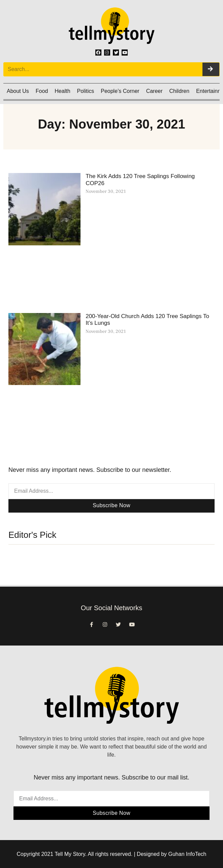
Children (180, 91)
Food (42, 91)
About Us (18, 91)
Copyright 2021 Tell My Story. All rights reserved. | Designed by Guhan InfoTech (112, 854)
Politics (86, 91)
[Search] (211, 69)
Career (154, 91)
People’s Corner (120, 91)
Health (62, 91)
